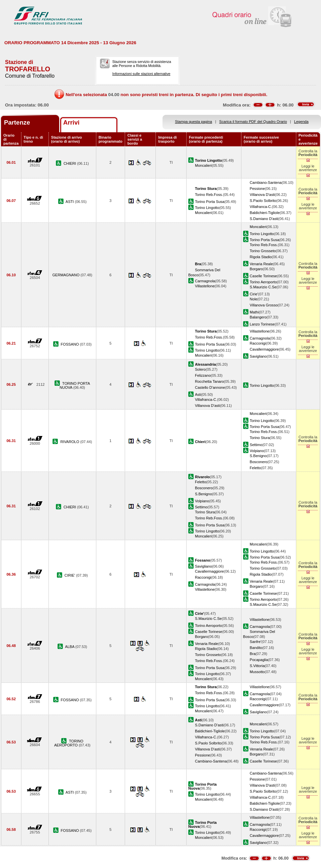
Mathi (254, 312)
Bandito (256, 648)
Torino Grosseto (263, 251)
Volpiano (257, 451)
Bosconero (259, 462)
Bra (253, 654)
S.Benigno (258, 456)
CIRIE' (70, 575)
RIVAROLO (70, 442)
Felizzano (203, 375)
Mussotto (257, 672)
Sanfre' (256, 642)
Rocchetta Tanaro (209, 381)
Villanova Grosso (264, 305)
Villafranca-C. (261, 207)
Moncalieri (203, 165)
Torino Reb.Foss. (209, 195)
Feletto (255, 468)
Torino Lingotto (207, 208)
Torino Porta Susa (210, 202)
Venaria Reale (261, 264)
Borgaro (256, 269)
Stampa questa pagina (193, 122)
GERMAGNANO (67, 275)
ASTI (70, 202)
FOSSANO (70, 344)
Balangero (258, 317)
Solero (200, 369)
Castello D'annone (210, 387)
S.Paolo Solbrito (263, 201)
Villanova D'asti (262, 195)
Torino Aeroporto (263, 282)
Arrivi (71, 122)
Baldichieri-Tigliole (265, 213)
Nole (254, 299)
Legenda (301, 122)
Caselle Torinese (263, 276)
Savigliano (258, 356)
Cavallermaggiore (264, 349)
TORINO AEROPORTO (69, 743)
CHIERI (70, 163)
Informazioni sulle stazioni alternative (141, 74)
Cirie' (254, 294)
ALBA (70, 647)
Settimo (256, 445)
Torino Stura (260, 438)
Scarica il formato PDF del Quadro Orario (253, 122)
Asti (198, 394)
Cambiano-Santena (266, 183)
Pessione (257, 189)
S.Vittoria (257, 666)
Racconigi (258, 343)
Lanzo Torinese (262, 324)
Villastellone (205, 286)
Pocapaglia (259, 660)
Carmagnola (205, 281)
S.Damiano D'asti (264, 219)
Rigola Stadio (261, 257)
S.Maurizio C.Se (263, 287)
